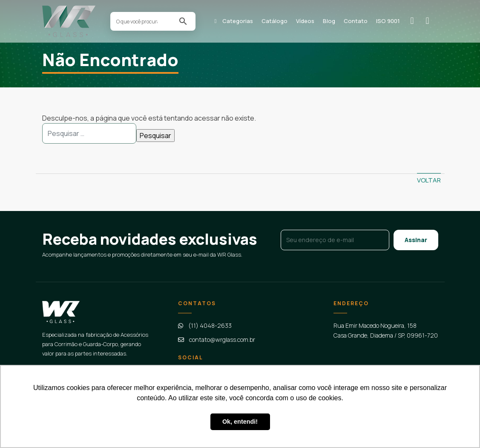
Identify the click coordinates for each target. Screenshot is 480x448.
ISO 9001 (388, 21)
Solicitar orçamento (415, 21)
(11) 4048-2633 (210, 325)
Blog (329, 21)
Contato (356, 21)
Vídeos (305, 21)
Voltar (429, 180)
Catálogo (274, 21)
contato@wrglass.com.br (222, 340)
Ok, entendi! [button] (240, 422)
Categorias (238, 21)
